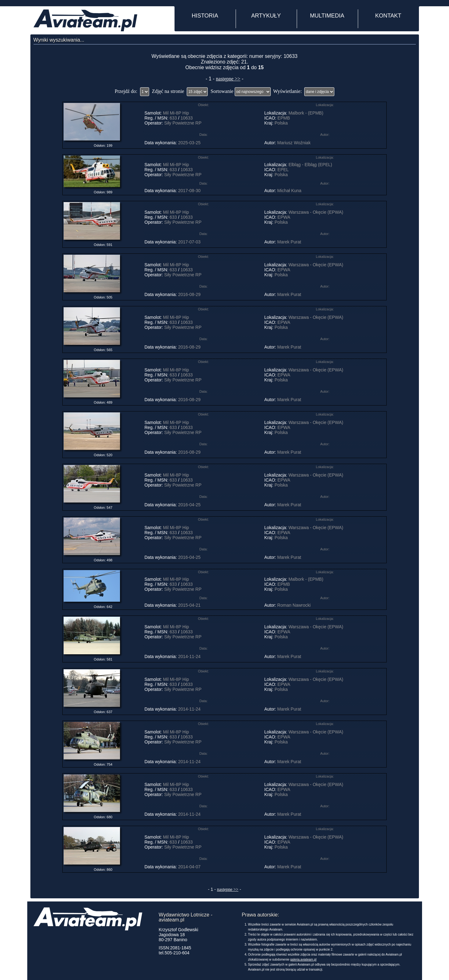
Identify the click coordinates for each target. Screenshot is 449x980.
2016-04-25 (189, 505)
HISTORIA (205, 16)
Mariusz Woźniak (294, 143)
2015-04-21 (189, 605)
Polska (281, 123)
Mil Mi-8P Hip (176, 113)
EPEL (283, 170)
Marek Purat (289, 242)
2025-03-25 (189, 143)
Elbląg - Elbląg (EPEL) (310, 165)
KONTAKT (388, 16)
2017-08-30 (189, 191)
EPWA (284, 217)
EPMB (284, 118)
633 (173, 118)
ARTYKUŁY (266, 16)
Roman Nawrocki (294, 605)
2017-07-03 (189, 242)
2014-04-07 (189, 867)
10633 (187, 118)
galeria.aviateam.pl (303, 960)
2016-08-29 (189, 294)
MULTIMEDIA (327, 16)
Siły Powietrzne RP (183, 123)
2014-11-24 (189, 656)
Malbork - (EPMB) (306, 113)
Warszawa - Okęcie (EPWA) (316, 212)
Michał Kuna (289, 191)
